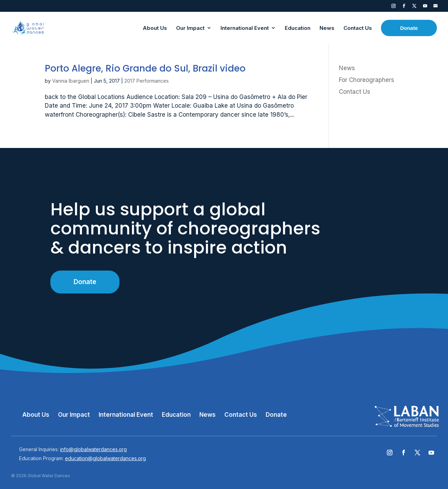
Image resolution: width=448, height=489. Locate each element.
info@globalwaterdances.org (93, 449)
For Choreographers (367, 80)
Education (176, 415)
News (347, 68)
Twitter (414, 7)
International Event (126, 415)
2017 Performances (147, 81)
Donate (85, 282)
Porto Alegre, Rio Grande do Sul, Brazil (145, 68)
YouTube (425, 7)
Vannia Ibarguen (71, 81)
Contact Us (355, 92)
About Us (36, 415)
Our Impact (74, 415)
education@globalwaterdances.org (105, 458)
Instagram (393, 7)
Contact (435, 7)
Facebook (404, 7)
